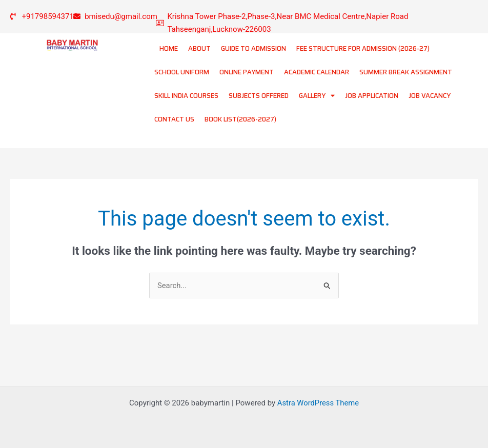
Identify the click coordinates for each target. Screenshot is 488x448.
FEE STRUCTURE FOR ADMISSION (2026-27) (363, 48)
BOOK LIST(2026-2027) (240, 119)
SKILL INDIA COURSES (186, 96)
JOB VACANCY (430, 96)
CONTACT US (174, 119)
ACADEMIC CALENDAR (317, 72)
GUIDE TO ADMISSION (253, 48)
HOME (169, 48)
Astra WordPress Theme (318, 403)
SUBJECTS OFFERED (259, 96)
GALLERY (317, 96)
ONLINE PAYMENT (247, 72)
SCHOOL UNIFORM (182, 72)
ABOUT (199, 48)
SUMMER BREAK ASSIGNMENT (406, 72)
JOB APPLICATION (372, 96)
